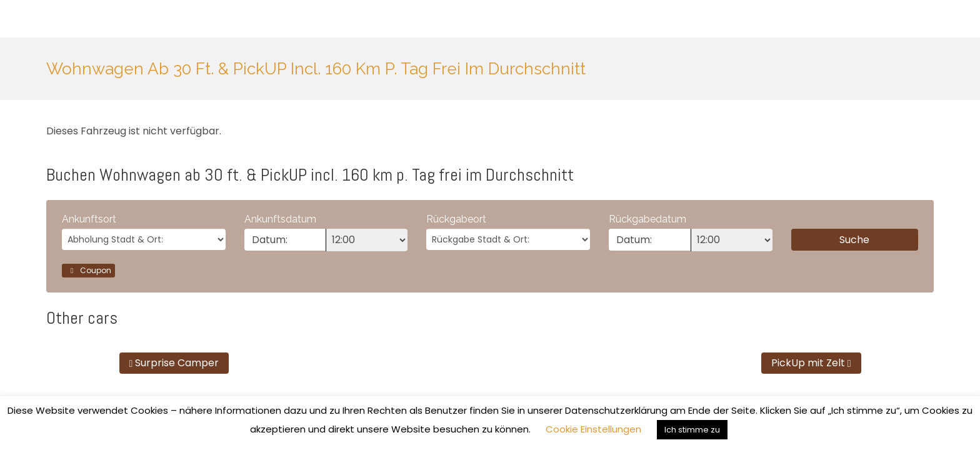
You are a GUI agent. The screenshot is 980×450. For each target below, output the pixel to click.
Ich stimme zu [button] (692, 430)
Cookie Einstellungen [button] (593, 429)
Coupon (88, 270)
